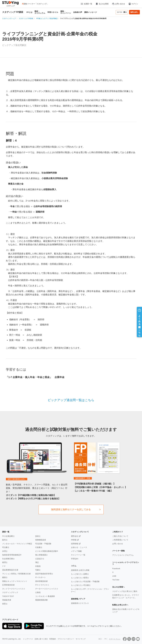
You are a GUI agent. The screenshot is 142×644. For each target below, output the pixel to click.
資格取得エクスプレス (80, 603)
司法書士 (6, 547)
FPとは (29, 12)
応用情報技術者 (8, 585)
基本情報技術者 (41, 581)
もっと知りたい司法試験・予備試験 (85, 581)
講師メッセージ (91, 12)
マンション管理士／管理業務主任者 (16, 574)
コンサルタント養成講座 (45, 596)
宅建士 (38, 570)
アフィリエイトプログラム (123, 555)
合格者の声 (78, 12)
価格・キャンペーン (66, 12)
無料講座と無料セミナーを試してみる (71, 510)
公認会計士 (40, 559)
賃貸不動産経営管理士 (44, 574)
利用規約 (53, 639)
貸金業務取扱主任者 (10, 570)
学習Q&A (75, 559)
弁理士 (5, 551)
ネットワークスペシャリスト (14, 589)
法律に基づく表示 (41, 639)
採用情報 (75, 544)
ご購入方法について (120, 536)
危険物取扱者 (41, 540)
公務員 (38, 592)
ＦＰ (4, 566)
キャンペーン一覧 (78, 555)
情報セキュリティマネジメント (15, 581)
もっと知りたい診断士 (80, 574)
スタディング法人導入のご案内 (125, 591)
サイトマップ (81, 639)
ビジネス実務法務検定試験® (47, 551)
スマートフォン (115, 639)
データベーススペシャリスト (47, 589)
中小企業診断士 (8, 536)
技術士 (38, 536)
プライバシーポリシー (66, 639)
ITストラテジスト (42, 585)
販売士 (5, 540)
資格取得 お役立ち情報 (80, 570)
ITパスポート (41, 577)
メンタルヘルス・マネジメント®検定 (17, 544)
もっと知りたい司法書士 (81, 585)
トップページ (28, 639)
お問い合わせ (118, 4)
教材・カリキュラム (40, 12)
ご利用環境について (120, 540)
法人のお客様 (102, 4)
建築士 (5, 577)
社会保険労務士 (8, 559)
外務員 (38, 566)
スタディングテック (10, 592)
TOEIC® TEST (8, 596)
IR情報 (74, 540)
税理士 (5, 562)
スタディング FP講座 (13, 12)
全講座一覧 (86, 4)
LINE (114, 576)
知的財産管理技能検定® (12, 555)
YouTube (116, 580)
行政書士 (39, 547)
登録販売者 (7, 600)
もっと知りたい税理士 (80, 578)
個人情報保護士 (41, 555)
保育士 (5, 604)
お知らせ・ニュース (79, 547)
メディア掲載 (76, 551)
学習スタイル (53, 12)
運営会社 (75, 536)
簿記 (37, 562)
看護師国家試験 (41, 600)
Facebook (116, 569)
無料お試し (134, 12)
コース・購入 (122, 12)
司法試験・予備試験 (43, 544)
